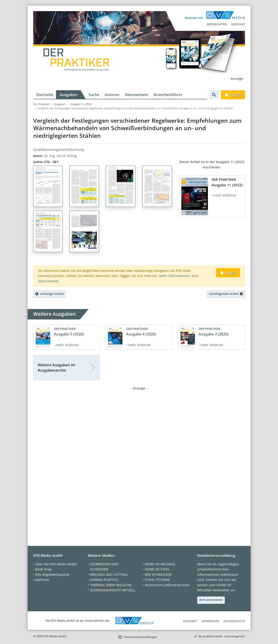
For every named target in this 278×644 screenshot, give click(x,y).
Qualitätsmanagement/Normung (59, 150)
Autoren (112, 95)
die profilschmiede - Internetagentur (221, 636)
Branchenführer (168, 95)
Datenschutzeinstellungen (141, 637)
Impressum (210, 621)
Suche (94, 95)
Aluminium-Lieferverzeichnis (167, 585)
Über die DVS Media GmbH (56, 564)
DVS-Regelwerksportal (52, 575)
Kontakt (238, 24)
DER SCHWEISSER (158, 575)
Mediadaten (217, 24)
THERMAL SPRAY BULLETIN (111, 585)
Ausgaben (69, 95)
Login (233, 94)
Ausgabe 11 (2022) (81, 104)
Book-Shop (44, 569)
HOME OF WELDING (160, 564)
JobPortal (42, 580)
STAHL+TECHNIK (157, 580)
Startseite (45, 95)
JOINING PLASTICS (104, 580)
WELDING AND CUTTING (109, 575)
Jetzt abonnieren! (211, 600)
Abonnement (137, 95)
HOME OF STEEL (157, 569)
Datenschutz (234, 621)
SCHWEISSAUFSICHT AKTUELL (113, 590)
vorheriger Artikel (49, 294)
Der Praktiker (41, 104)
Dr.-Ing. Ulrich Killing (60, 156)
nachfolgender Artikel (226, 294)
